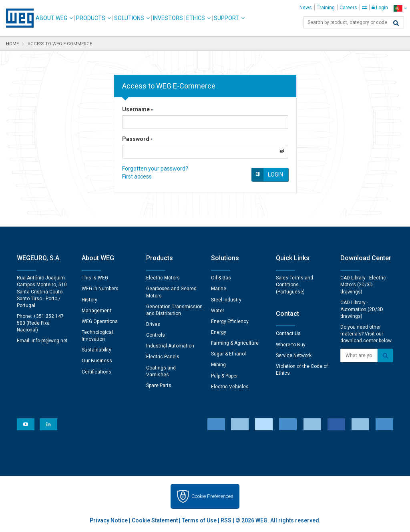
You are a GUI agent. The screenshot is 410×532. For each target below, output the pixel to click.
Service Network (294, 355)
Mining (218, 365)
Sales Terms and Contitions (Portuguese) (294, 285)
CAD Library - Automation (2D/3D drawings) (362, 309)
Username (138, 109)
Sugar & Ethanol (228, 354)
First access (137, 177)
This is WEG (95, 278)
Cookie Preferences (212, 496)
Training (326, 8)
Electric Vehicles (230, 387)
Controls (156, 335)
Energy (219, 332)
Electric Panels (163, 357)
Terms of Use (199, 520)
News (306, 8)
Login (380, 8)
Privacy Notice (109, 520)
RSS (226, 520)
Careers (348, 8)
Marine (219, 289)
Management (96, 311)
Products (91, 18)
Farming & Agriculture (235, 343)
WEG (17, 18)
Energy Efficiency (230, 321)
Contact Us (288, 333)
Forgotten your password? (155, 169)
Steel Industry (226, 300)
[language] (400, 8)
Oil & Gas (221, 278)
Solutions (129, 18)
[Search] (396, 23)
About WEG (51, 18)
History (89, 300)
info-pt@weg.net (50, 341)
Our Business (97, 361)
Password (137, 139)
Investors (168, 18)
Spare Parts (159, 385)
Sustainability (96, 350)
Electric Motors (163, 278)
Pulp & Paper (224, 376)
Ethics (196, 18)
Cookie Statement (155, 520)
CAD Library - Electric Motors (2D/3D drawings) (363, 285)
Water (218, 311)
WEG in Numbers (100, 289)
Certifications (96, 372)
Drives (153, 324)
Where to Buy (291, 345)
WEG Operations (100, 321)
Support (226, 18)
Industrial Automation (170, 346)
